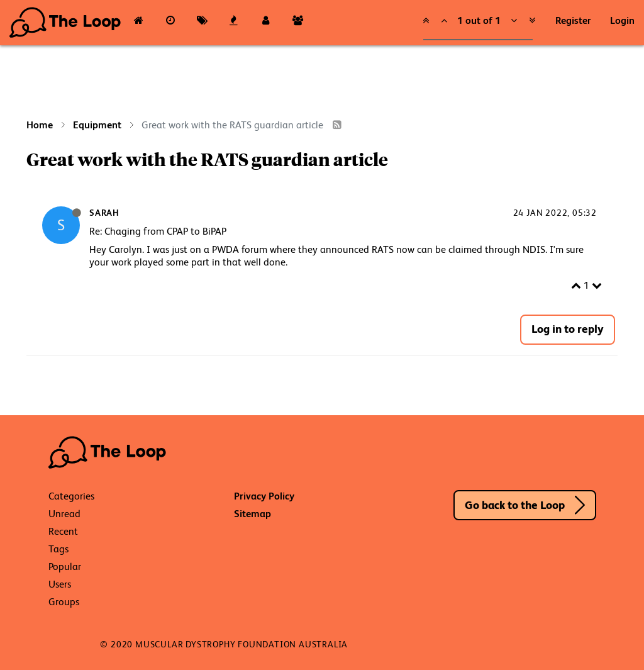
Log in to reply (568, 329)
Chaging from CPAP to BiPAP (165, 231)
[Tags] (202, 23)
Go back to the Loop (515, 505)
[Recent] (171, 23)
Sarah (104, 213)
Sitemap (253, 514)
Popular (65, 567)
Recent (63, 531)
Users (60, 584)
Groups (64, 602)
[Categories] (139, 23)
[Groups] (298, 23)
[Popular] (234, 23)
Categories (71, 496)
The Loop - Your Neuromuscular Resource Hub (66, 23)
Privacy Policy (264, 496)
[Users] (266, 23)
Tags (58, 549)
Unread (64, 514)
